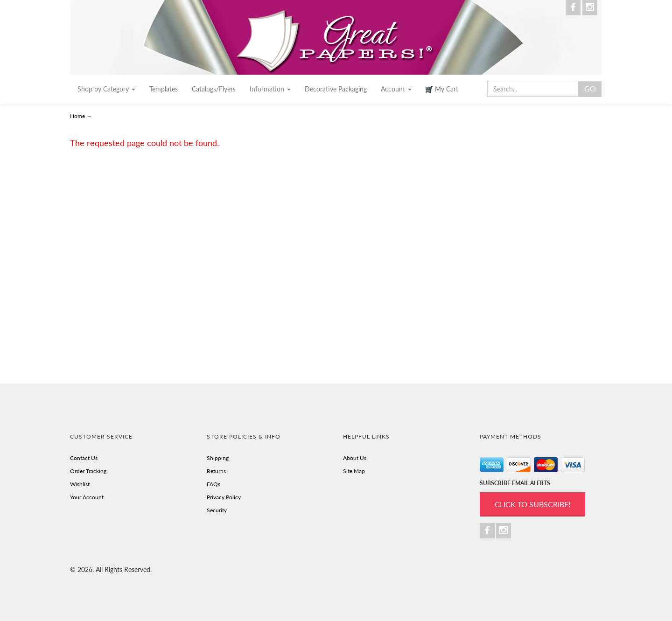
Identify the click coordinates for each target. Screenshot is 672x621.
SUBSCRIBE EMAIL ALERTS (515, 483)
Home (78, 116)
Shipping (218, 458)
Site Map (354, 471)
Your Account (87, 497)
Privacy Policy (224, 497)
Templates (164, 89)
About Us (355, 458)
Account (396, 89)
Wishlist (80, 484)
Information (270, 89)
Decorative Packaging (336, 89)
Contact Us (84, 458)
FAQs (213, 484)
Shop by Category (106, 89)
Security (217, 510)
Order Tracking (88, 471)
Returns (216, 471)
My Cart (442, 89)
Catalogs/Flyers (214, 89)
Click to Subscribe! (532, 504)
